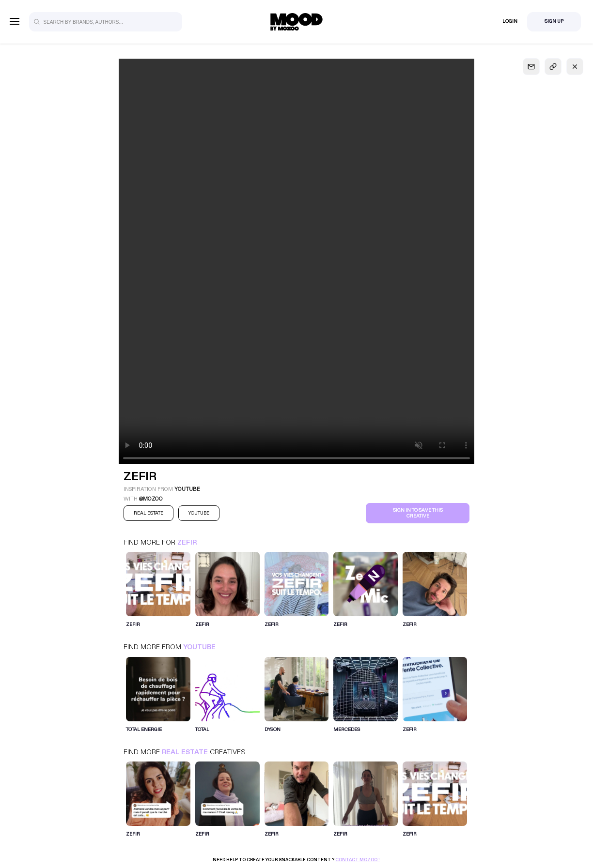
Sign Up (554, 21)
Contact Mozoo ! (358, 860)
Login (510, 21)
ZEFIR (187, 542)
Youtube (199, 647)
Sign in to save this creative (418, 513)
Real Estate (185, 752)
